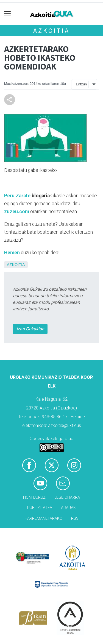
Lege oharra (67, 497)
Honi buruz (34, 497)
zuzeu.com (17, 212)
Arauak (68, 508)
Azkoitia (51, 31)
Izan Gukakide (30, 329)
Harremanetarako (43, 519)
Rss (75, 519)
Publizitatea (40, 508)
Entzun (81, 84)
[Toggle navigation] (8, 14)
